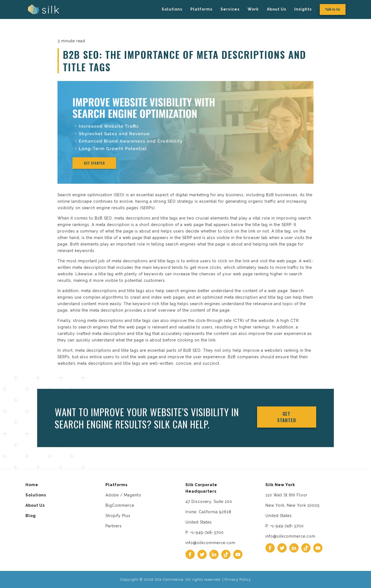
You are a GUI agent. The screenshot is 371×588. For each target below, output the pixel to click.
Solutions (172, 9)
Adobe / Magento (123, 495)
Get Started (287, 417)
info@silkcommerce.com (210, 543)
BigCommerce (120, 505)
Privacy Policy (238, 579)
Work (253, 9)
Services (230, 9)
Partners (114, 526)
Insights (303, 9)
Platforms (201, 9)
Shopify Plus (118, 516)
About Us (276, 9)
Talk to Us (333, 9)
